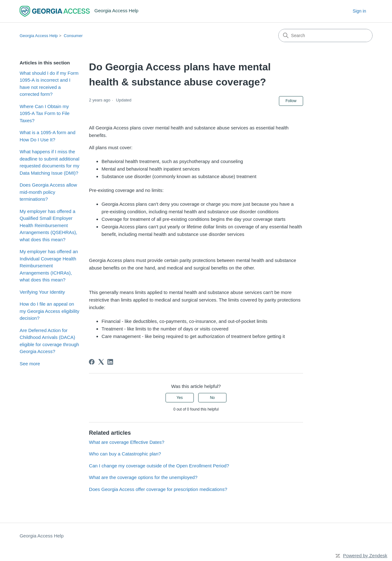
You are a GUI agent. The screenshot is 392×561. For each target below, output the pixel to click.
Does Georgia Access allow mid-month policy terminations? (48, 192)
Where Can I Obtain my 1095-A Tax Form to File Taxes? (44, 113)
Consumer (73, 36)
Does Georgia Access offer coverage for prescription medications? (158, 489)
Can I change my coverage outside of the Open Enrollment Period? (159, 466)
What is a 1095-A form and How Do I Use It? (47, 136)
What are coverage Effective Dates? (127, 442)
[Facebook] (92, 362)
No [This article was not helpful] (212, 398)
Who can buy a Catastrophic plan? (125, 454)
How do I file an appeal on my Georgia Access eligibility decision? (49, 311)
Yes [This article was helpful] (180, 398)
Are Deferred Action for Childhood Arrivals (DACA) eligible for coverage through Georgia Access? (49, 341)
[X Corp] (101, 362)
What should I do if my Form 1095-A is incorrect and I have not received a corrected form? (49, 84)
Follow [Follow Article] (291, 101)
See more (30, 364)
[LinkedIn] (110, 362)
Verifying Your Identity (42, 292)
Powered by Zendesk (365, 556)
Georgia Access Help (38, 36)
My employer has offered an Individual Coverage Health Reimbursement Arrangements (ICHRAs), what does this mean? (49, 266)
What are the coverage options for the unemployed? (143, 477)
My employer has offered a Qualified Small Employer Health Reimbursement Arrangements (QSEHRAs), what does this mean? (48, 225)
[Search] (325, 35)
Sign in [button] (359, 11)
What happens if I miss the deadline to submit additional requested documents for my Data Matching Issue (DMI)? (49, 162)
